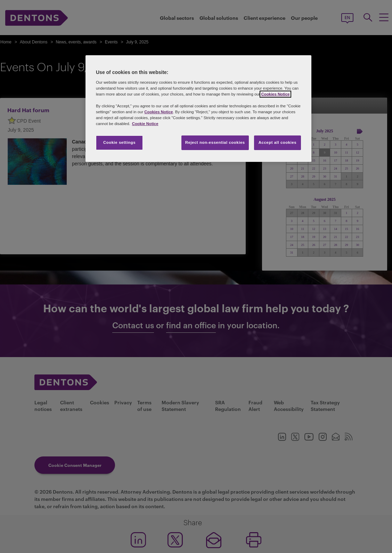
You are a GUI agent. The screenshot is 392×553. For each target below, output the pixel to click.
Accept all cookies (278, 142)
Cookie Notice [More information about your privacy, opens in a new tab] (145, 124)
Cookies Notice (275, 94)
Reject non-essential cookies (215, 142)
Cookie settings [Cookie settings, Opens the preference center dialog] (119, 142)
